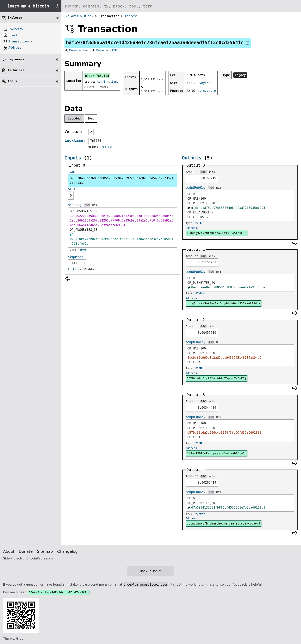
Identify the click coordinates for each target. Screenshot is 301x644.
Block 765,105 (97, 76)
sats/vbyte (207, 91)
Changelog (67, 551)
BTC (203, 172)
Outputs (192, 158)
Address (131, 16)
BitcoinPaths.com (40, 558)
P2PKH (82, 250)
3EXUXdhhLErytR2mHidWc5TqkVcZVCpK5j (217, 378)
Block (89, 16)
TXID (72, 172)
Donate (26, 551)
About (9, 551)
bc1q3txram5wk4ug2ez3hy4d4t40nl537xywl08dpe (224, 303)
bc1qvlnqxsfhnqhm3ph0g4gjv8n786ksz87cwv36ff (224, 524)
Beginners (16, 59)
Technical (16, 70)
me (185, 585)
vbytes (205, 83)
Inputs (73, 158)
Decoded (74, 118)
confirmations (108, 82)
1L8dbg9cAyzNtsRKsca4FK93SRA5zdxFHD (217, 233)
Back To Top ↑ (150, 571)
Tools (12, 81)
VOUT (72, 189)
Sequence (76, 257)
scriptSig (75, 205)
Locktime (74, 140)
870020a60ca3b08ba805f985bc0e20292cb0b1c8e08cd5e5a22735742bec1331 (122, 181)
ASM (87, 205)
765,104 (107, 147)
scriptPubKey (196, 188)
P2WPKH (200, 293)
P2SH (199, 368)
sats (212, 172)
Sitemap (45, 551)
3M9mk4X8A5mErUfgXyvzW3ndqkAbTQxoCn (217, 453)
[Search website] (181, 6)
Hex (91, 118)
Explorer (71, 16)
